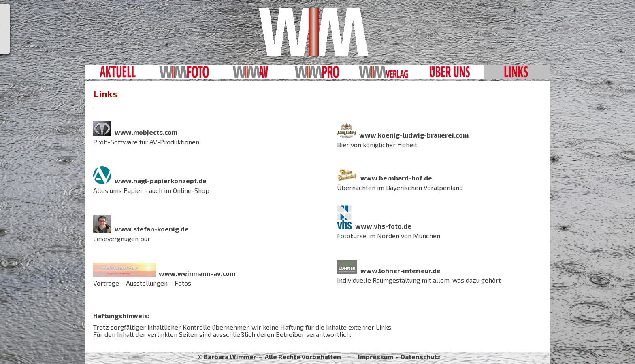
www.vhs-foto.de (383, 226)
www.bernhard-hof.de (396, 178)
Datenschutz (421, 357)
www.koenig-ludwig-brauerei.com (414, 135)
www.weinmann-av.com (197, 273)
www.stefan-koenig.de (152, 229)
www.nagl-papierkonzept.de (161, 181)
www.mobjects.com (146, 132)
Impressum (376, 357)
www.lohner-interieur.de (401, 270)
